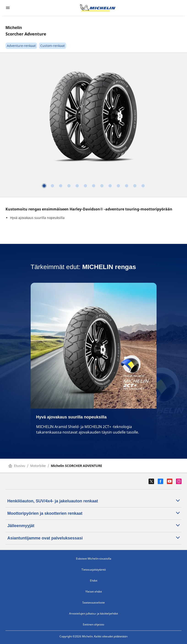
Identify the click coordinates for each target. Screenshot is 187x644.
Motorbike (38, 466)
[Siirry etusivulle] (98, 8)
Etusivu (17, 466)
